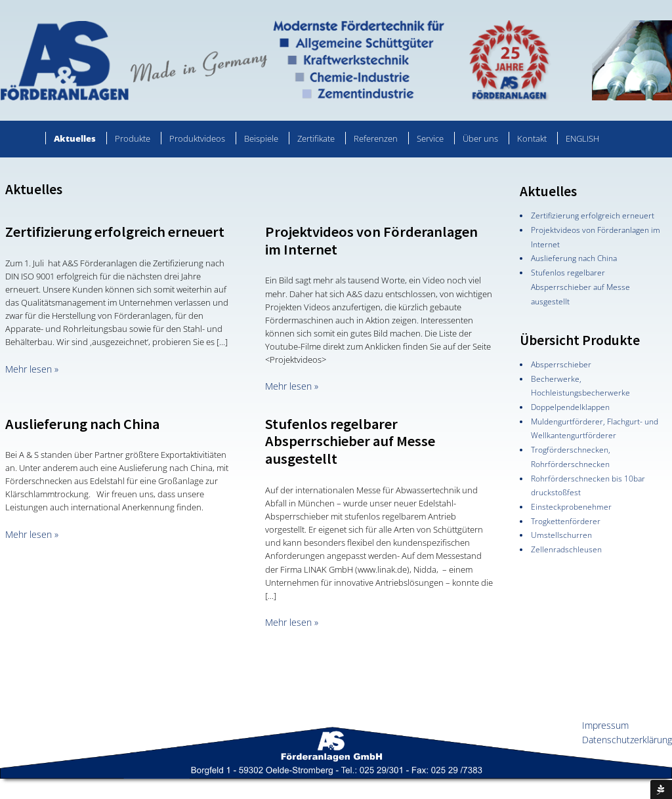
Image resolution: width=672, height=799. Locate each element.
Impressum (605, 725)
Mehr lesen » (32, 369)
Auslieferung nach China (82, 424)
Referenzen (376, 138)
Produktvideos (197, 138)
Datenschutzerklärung (627, 740)
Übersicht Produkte (580, 340)
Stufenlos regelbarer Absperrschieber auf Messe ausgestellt (350, 441)
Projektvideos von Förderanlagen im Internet (371, 240)
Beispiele (261, 138)
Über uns (480, 138)
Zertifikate (316, 138)
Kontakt (532, 138)
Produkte (133, 138)
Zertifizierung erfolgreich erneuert (115, 232)
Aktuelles (75, 138)
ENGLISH (582, 138)
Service (430, 138)
